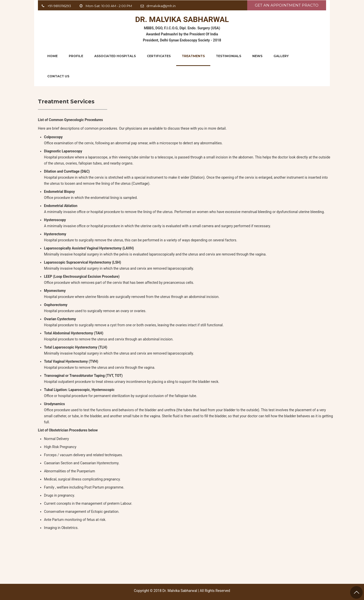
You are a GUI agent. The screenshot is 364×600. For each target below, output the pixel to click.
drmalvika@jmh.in (161, 6)
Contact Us (58, 76)
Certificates (159, 56)
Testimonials (229, 56)
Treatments (193, 56)
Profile (76, 56)
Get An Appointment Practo (287, 5)
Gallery (281, 56)
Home (52, 56)
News (257, 56)
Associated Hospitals (115, 56)
